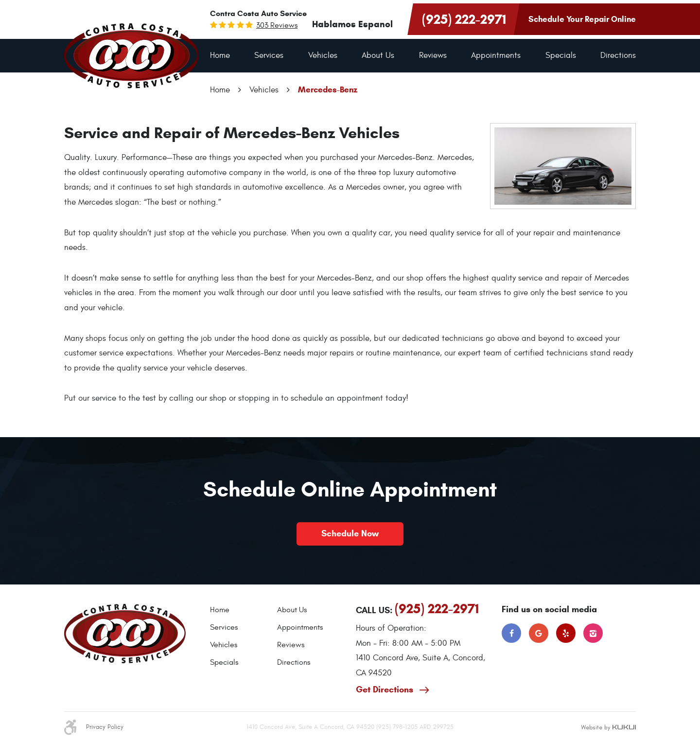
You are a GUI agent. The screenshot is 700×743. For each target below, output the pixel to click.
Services (269, 55)
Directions (618, 55)
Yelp (566, 633)
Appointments (496, 55)
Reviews (433, 55)
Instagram (593, 633)
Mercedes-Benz (328, 90)
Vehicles (323, 55)
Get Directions (386, 690)
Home (220, 55)
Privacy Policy (105, 727)
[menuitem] (220, 56)
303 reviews (277, 25)
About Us (378, 55)
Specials (561, 55)
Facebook (511, 633)
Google (539, 633)
